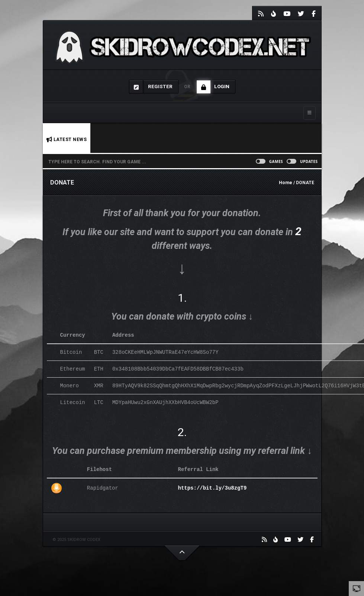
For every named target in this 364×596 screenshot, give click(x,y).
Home (286, 183)
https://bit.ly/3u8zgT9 (212, 488)
